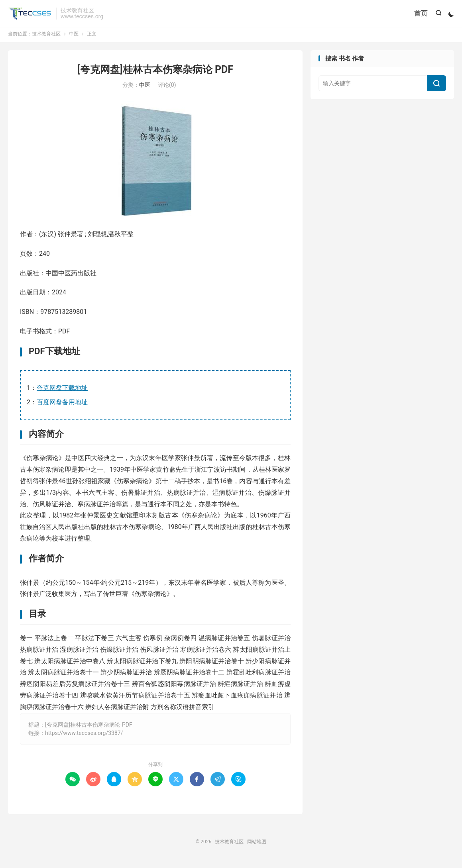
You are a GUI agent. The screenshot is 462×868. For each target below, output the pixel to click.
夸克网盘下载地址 (62, 391)
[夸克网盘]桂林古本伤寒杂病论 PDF (155, 73)
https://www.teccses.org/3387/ (84, 737)
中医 (74, 37)
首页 (420, 14)
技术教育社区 (30, 14)
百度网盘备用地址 (62, 406)
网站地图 (257, 845)
